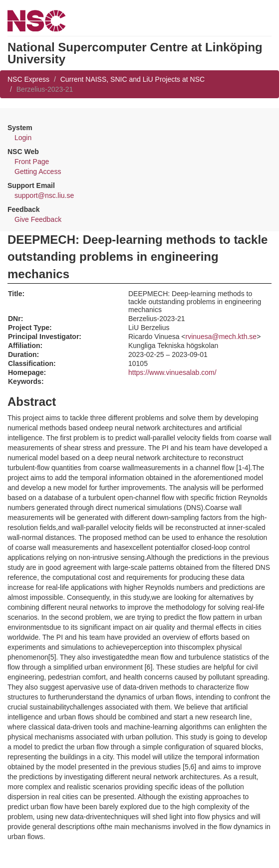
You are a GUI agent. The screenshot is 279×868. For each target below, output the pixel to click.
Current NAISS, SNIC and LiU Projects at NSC (133, 79)
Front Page (32, 162)
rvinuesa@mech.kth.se (221, 337)
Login (23, 138)
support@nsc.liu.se (44, 195)
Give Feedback (38, 219)
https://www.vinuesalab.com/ (172, 372)
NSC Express (28, 79)
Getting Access (38, 172)
